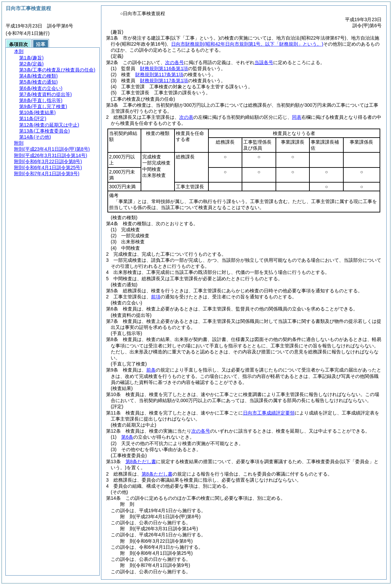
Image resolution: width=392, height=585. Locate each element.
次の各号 (175, 62)
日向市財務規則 (247, 44)
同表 (297, 117)
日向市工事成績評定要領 (269, 413)
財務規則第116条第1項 (164, 68)
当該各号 (264, 62)
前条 (151, 370)
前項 (156, 297)
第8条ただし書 (141, 461)
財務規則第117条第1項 (159, 75)
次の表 (186, 117)
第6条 (127, 437)
